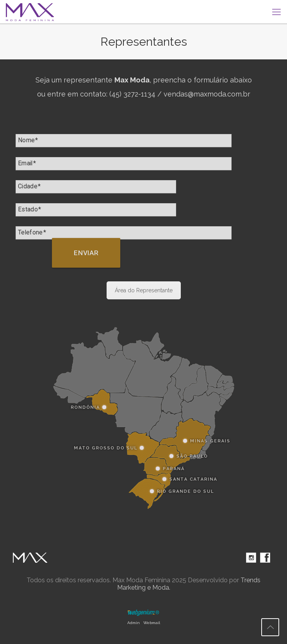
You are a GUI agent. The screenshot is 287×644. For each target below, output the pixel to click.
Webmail (152, 623)
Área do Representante (144, 290)
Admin (134, 623)
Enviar (86, 253)
